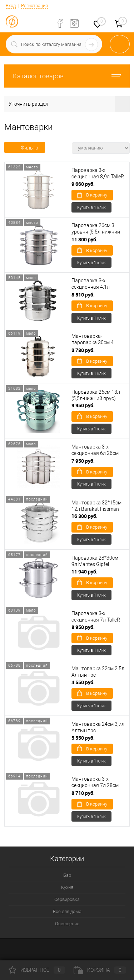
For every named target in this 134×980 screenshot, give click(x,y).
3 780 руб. (83, 350)
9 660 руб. (83, 184)
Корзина (100, 970)
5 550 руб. (83, 738)
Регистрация (34, 6)
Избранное (37, 970)
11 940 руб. (85, 572)
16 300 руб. (85, 516)
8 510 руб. (83, 295)
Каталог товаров (67, 76)
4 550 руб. (83, 682)
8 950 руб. (83, 627)
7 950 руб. (83, 461)
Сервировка (67, 899)
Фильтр (25, 148)
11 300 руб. (85, 239)
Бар (67, 875)
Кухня (67, 887)
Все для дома (67, 911)
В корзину (92, 195)
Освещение (67, 924)
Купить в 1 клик (91, 207)
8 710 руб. (83, 793)
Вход (11, 6)
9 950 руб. (83, 405)
